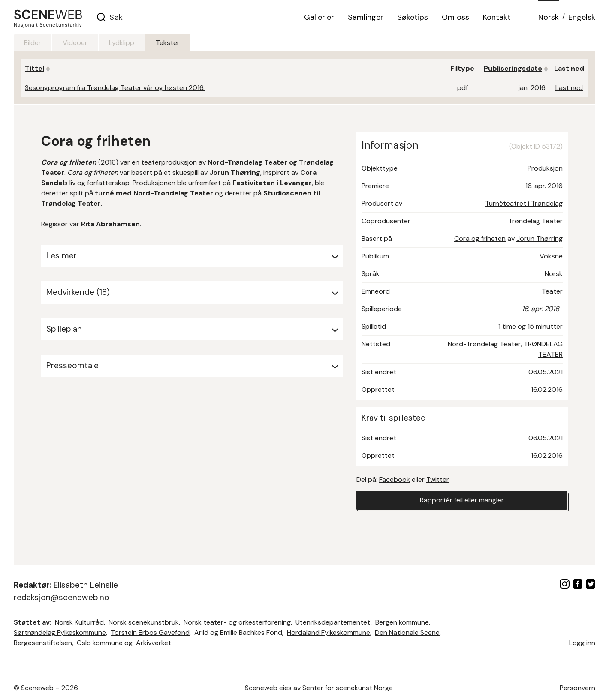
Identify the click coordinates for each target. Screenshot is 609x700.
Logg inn (582, 643)
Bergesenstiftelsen (43, 643)
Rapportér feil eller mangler (462, 500)
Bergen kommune (402, 622)
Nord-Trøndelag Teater (484, 344)
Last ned (569, 88)
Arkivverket (154, 643)
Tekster (168, 43)
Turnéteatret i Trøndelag (524, 203)
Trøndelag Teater (535, 221)
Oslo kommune (100, 643)
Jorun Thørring (540, 239)
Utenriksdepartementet (333, 622)
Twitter (438, 479)
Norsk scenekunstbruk (144, 622)
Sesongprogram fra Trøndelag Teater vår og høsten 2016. (115, 88)
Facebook (395, 479)
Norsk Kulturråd (79, 622)
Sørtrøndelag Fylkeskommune (60, 632)
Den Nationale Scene (407, 632)
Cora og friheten (480, 239)
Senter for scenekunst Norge (348, 688)
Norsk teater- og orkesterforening (237, 622)
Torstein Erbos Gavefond (150, 632)
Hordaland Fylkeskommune (329, 632)
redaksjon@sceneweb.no (62, 597)
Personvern (577, 688)
